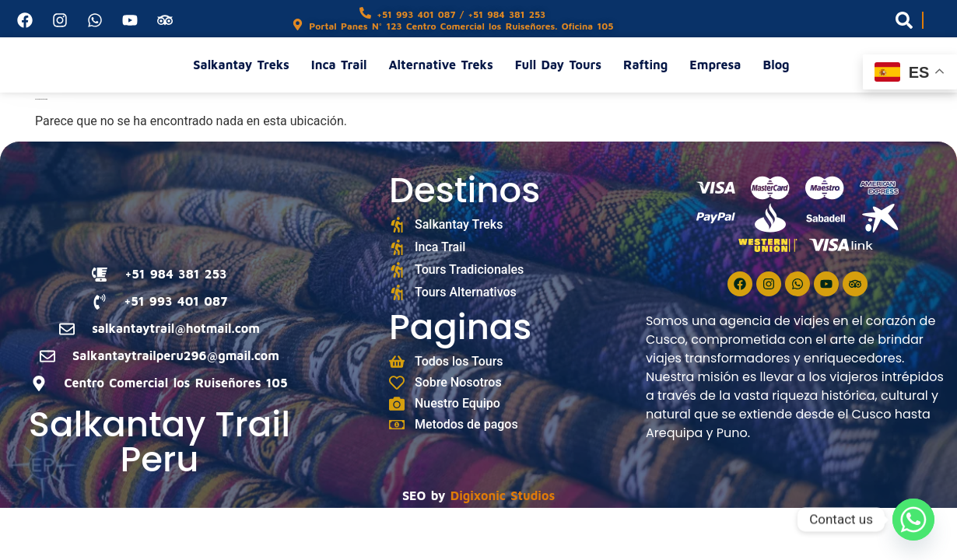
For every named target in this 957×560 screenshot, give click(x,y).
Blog (776, 65)
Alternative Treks (441, 65)
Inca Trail (339, 65)
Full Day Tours (558, 65)
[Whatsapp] (913, 520)
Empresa (715, 65)
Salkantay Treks (241, 65)
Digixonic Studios (503, 495)
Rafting (645, 65)
